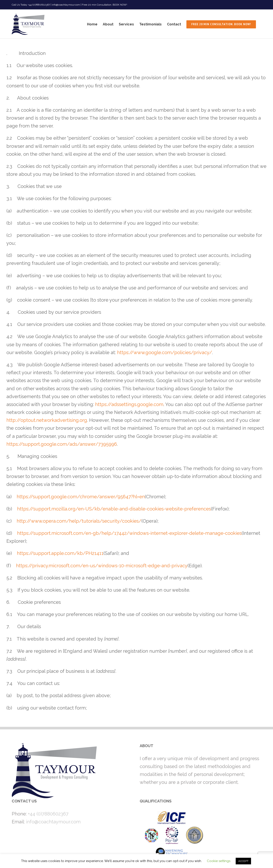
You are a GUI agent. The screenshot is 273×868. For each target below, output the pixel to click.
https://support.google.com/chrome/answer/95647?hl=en (81, 497)
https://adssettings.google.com (129, 404)
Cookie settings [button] (219, 861)
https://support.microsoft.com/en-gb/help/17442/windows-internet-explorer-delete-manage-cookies (129, 533)
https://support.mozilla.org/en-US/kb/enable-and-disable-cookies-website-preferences (114, 509)
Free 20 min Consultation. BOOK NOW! (105, 5)
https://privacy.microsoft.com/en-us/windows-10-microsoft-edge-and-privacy (102, 566)
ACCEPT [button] (243, 861)
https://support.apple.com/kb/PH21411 (60, 553)
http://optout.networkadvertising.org (47, 420)
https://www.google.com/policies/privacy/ (165, 352)
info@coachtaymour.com (53, 822)
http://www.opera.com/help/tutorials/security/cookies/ (79, 521)
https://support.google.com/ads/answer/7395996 (62, 444)
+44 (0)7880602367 (48, 814)
